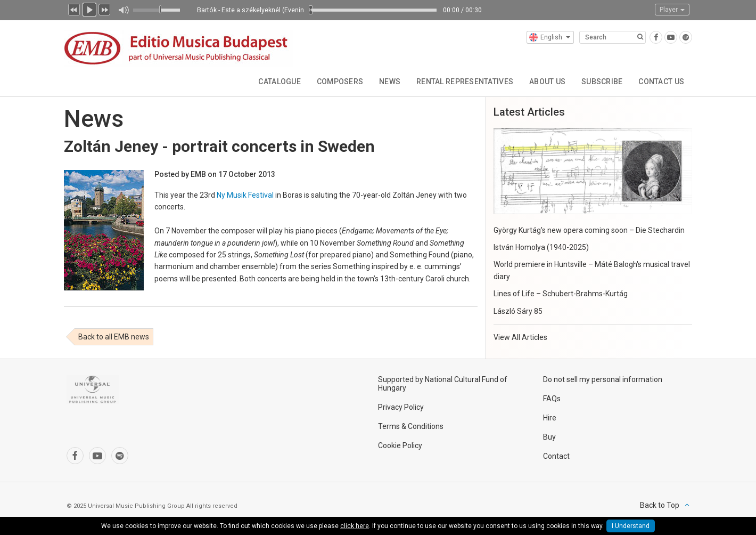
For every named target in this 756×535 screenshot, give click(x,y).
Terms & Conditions (411, 426)
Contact (556, 456)
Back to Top (660, 505)
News (389, 82)
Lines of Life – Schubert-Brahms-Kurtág (561, 294)
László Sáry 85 (518, 311)
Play (89, 9)
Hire (550, 418)
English (550, 37)
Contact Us (661, 82)
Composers (340, 82)
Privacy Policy (401, 407)
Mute (123, 10)
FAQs (552, 399)
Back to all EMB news (114, 337)
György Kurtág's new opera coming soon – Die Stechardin (589, 230)
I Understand (631, 526)
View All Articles (520, 337)
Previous (74, 9)
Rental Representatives (464, 82)
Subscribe (602, 82)
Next (105, 9)
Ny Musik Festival (245, 195)
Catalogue (279, 82)
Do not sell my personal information (603, 379)
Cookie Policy (400, 445)
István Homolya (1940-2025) (541, 247)
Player (672, 10)
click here (355, 526)
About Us (547, 82)
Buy (549, 437)
